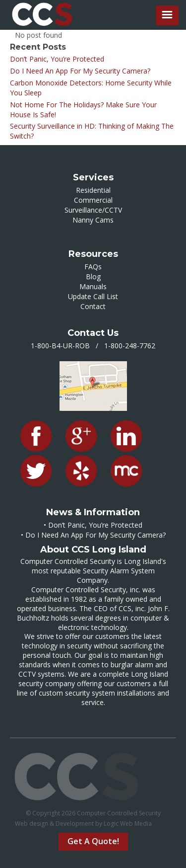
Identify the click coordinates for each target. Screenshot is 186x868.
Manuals (93, 286)
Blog (93, 276)
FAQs (93, 267)
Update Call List (93, 296)
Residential (93, 190)
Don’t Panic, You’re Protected (57, 59)
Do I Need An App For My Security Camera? (80, 71)
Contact (93, 306)
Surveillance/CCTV (93, 210)
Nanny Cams (93, 220)
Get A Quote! (93, 841)
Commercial (93, 200)
